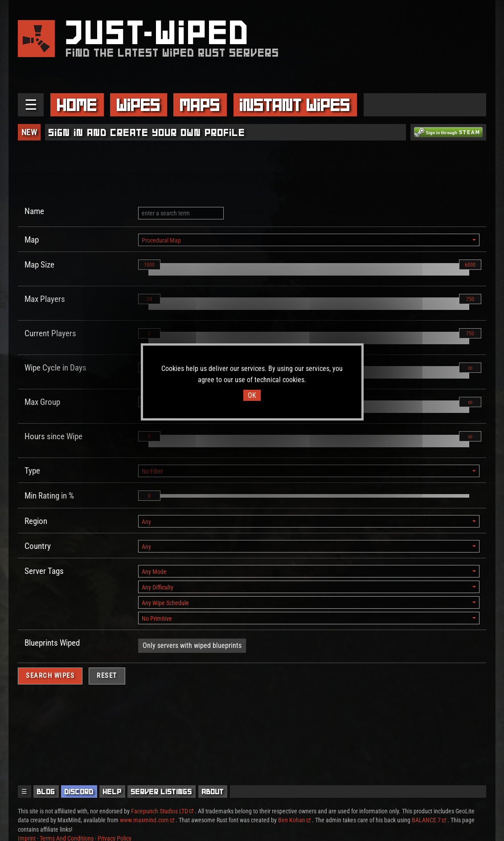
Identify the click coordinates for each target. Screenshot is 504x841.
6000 (470, 265)
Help (112, 792)
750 (470, 299)
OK (252, 395)
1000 (149, 265)
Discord (79, 792)
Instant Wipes (295, 105)
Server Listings (162, 792)
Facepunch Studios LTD (162, 811)
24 (149, 299)
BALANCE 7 (429, 820)
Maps (200, 105)
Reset (107, 676)
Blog (46, 792)
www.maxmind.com (147, 820)
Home (77, 105)
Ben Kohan (294, 820)
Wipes (139, 105)
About (213, 792)
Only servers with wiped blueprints (192, 645)
